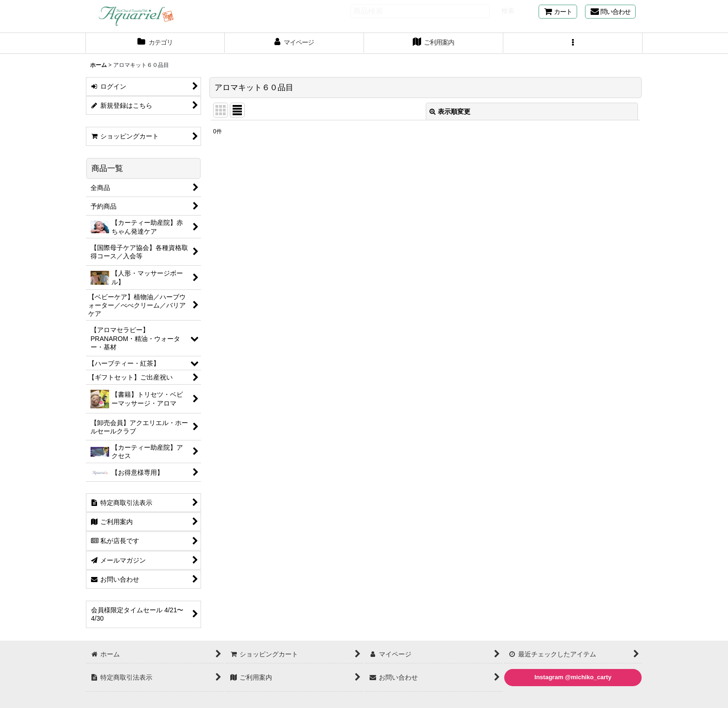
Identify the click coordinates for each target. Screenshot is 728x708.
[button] (573, 43)
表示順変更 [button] (450, 111)
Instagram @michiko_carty (573, 677)
